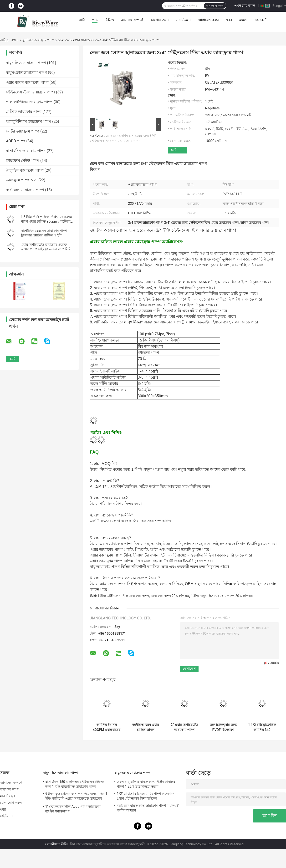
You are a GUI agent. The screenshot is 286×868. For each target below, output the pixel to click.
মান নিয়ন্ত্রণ (183, 20)
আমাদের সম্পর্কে (132, 20)
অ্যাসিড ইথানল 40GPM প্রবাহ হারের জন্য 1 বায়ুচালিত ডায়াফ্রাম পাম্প (107, 727)
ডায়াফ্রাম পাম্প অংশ (22, 180)
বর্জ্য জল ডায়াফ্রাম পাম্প (25, 190)
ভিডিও (109, 20)
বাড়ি (82, 20)
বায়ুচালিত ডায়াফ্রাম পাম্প (37, 40)
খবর (229, 20)
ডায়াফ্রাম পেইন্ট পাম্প (23, 161)
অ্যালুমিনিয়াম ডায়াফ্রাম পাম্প (29, 121)
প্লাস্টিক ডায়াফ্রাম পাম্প (24, 112)
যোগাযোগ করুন (208, 20)
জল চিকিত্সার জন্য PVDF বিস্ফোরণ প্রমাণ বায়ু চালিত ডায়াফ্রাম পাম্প (223, 727)
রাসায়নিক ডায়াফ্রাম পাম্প (26, 151)
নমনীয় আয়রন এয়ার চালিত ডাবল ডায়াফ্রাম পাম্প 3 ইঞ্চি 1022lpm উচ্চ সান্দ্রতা (146, 727)
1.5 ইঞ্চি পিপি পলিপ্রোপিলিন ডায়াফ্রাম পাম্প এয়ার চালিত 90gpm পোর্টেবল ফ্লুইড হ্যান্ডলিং (46, 221)
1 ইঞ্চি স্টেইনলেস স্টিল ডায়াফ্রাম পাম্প (123, 596)
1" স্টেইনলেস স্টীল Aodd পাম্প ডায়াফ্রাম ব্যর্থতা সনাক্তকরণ (73, 809)
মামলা (243, 20)
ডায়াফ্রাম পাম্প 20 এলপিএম (170, 596)
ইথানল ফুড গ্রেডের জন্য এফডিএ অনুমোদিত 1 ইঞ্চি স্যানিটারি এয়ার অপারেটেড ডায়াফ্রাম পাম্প (76, 797)
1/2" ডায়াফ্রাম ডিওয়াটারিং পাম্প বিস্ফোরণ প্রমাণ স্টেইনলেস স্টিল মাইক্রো (146, 796)
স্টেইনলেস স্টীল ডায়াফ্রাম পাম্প (31, 92)
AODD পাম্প (16, 141)
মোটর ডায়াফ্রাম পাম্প (23, 131)
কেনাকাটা (261, 20)
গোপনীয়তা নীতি (56, 844)
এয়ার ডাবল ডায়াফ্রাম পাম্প (27, 82)
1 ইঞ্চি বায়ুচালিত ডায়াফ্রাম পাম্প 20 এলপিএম (222, 596)
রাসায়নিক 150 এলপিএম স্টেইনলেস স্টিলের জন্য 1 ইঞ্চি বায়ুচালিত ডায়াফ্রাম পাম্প (75, 784)
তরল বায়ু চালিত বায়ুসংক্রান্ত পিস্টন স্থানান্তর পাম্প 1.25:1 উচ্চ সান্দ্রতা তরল (146, 784)
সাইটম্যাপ (7, 816)
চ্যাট (174, 150)
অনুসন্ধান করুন (215, 6)
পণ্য (95, 20)
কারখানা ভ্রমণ (159, 20)
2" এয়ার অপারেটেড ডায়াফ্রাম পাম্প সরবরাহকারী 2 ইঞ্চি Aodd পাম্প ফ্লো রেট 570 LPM (184, 727)
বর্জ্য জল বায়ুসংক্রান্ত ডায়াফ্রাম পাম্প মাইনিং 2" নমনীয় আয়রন (148, 808)
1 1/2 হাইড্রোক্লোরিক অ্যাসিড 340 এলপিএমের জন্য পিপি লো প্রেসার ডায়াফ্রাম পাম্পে (262, 727)
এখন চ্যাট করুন (245, 5)
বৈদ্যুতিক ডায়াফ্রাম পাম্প (25, 170)
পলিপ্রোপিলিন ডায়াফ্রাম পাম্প (29, 102)
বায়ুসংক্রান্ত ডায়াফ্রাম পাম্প (26, 73)
